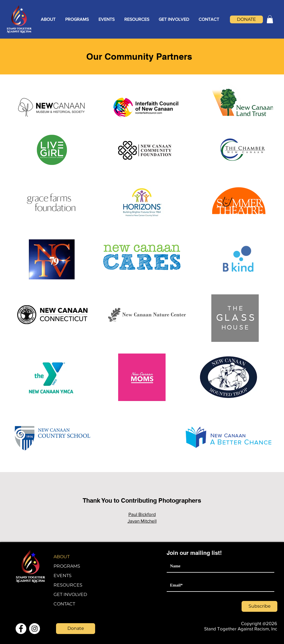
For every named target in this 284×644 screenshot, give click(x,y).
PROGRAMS (67, 566)
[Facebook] (21, 629)
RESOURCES (68, 585)
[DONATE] (246, 19)
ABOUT (62, 557)
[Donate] (76, 629)
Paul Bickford (142, 514)
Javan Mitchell (142, 521)
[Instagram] (35, 629)
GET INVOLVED (70, 594)
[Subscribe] (259, 606)
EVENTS (63, 576)
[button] (48, 19)
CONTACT (64, 604)
